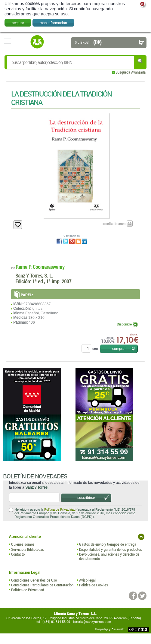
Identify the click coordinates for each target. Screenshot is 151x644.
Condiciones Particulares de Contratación (42, 585)
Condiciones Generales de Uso (34, 580)
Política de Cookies (94, 585)
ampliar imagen (114, 223)
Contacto (18, 554)
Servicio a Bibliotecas (28, 549)
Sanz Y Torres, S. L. (34, 276)
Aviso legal (87, 580)
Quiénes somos (23, 544)
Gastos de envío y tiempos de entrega (108, 544)
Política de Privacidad (60, 510)
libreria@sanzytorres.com (92, 622)
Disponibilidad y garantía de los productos (111, 549)
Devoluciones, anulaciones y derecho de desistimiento (109, 556)
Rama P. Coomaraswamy (40, 267)
